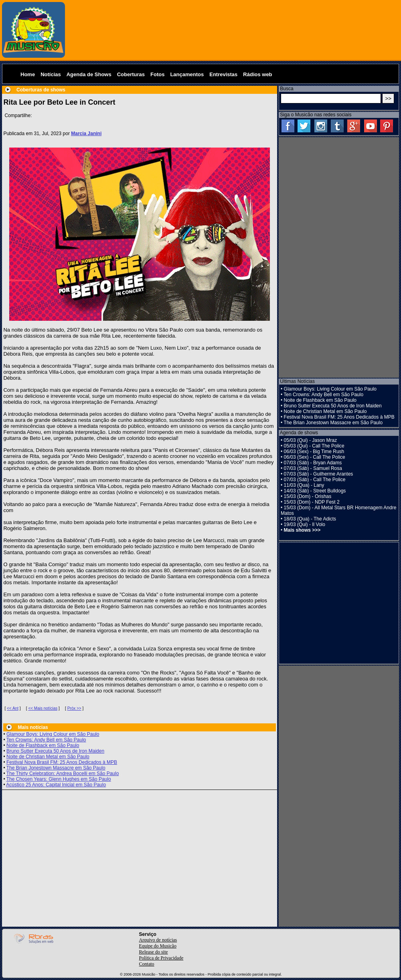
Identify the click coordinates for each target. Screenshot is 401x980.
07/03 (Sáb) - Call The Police (315, 480)
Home (28, 74)
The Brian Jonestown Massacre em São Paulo (56, 768)
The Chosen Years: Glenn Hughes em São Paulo (59, 779)
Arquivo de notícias (158, 940)
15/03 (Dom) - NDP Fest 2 (312, 502)
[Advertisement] (233, 30)
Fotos (157, 74)
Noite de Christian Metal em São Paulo (48, 757)
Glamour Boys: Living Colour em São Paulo (53, 734)
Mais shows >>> (302, 530)
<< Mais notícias (43, 708)
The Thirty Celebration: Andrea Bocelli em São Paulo (63, 773)
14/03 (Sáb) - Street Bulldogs (315, 491)
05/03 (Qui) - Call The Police (314, 446)
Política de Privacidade (161, 958)
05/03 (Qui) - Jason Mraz (311, 440)
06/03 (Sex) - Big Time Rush (314, 452)
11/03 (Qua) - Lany (304, 485)
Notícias (51, 74)
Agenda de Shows (89, 74)
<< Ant (13, 708)
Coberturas (131, 74)
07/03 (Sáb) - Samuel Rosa (313, 468)
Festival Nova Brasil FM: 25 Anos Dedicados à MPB (62, 762)
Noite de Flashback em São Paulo (43, 745)
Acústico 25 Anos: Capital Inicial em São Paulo (56, 785)
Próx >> (74, 708)
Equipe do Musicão (158, 946)
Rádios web (257, 74)
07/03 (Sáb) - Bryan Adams (313, 463)
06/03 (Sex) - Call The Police (315, 457)
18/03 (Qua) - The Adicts (310, 519)
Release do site (154, 952)
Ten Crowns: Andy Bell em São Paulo (46, 740)
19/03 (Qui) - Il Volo (305, 524)
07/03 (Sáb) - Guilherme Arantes (319, 474)
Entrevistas (223, 74)
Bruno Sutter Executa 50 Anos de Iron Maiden (55, 751)
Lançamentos (187, 74)
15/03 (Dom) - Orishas (308, 496)
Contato (147, 964)
